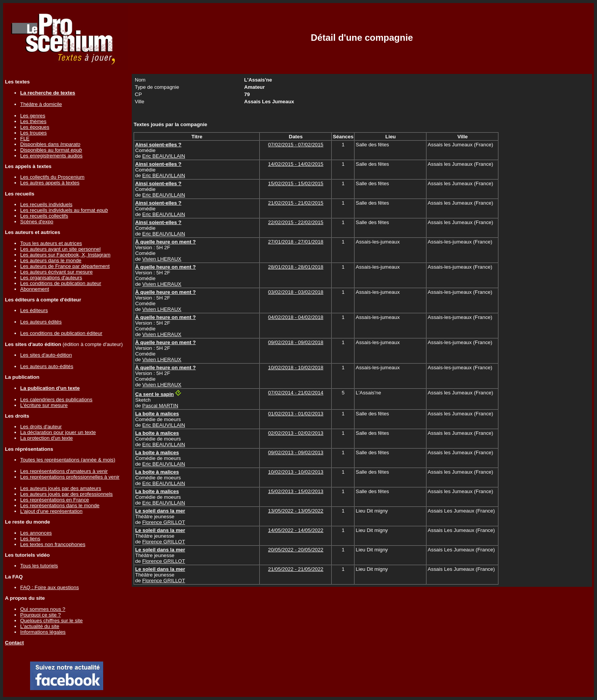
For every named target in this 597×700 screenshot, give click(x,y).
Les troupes (34, 133)
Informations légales (43, 632)
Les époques (35, 127)
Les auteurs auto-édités (47, 366)
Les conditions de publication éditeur (61, 333)
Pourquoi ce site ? (41, 615)
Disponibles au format (51, 150)
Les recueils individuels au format (64, 210)
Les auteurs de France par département (65, 266)
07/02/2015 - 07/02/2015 (296, 145)
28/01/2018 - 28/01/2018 (296, 267)
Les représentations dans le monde (60, 505)
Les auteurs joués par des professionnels (66, 494)
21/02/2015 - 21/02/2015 (296, 203)
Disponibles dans (50, 144)
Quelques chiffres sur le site (51, 621)
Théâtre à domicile (41, 104)
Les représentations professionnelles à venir (70, 477)
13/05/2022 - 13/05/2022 (296, 511)
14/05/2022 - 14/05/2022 (296, 530)
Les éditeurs (34, 310)
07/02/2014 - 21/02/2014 (296, 393)
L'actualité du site (40, 626)
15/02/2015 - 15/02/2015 (296, 183)
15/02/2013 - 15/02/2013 (296, 491)
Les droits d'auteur (41, 427)
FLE (25, 139)
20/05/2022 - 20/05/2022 (296, 550)
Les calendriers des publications (56, 400)
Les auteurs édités (41, 322)
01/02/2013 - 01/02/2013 (296, 414)
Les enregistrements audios (51, 156)
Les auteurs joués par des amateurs (61, 488)
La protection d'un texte (46, 438)
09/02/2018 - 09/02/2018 (296, 342)
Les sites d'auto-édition (46, 355)
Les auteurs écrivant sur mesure (56, 272)
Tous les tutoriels (39, 566)
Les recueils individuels (46, 204)
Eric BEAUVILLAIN (164, 156)
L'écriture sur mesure (44, 405)
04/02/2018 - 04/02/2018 (296, 317)
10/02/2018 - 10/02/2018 (296, 368)
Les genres (33, 116)
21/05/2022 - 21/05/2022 (296, 569)
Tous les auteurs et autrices (51, 243)
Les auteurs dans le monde (51, 260)
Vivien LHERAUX (162, 259)
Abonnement (35, 289)
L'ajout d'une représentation (51, 511)
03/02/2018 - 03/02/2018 (296, 292)
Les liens (30, 539)
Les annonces (36, 533)
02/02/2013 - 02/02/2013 (296, 433)
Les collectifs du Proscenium (52, 177)
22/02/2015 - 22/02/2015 (296, 222)
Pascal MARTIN (160, 406)
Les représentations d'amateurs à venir (64, 471)
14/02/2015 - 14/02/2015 (296, 164)
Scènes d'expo (37, 222)
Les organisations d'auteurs (51, 278)
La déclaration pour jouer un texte (58, 432)
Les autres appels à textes (50, 183)
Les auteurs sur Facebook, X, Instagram (65, 255)
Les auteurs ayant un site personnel (60, 249)
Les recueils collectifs (44, 216)
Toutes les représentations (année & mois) (68, 460)
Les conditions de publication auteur (61, 283)
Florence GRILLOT (164, 522)
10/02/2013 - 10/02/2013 (296, 472)
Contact (14, 643)
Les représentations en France (55, 500)
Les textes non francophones (53, 544)
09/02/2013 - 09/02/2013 (296, 453)
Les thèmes (33, 121)
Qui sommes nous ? (43, 609)
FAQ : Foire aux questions (49, 587)
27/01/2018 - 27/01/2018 (296, 242)
